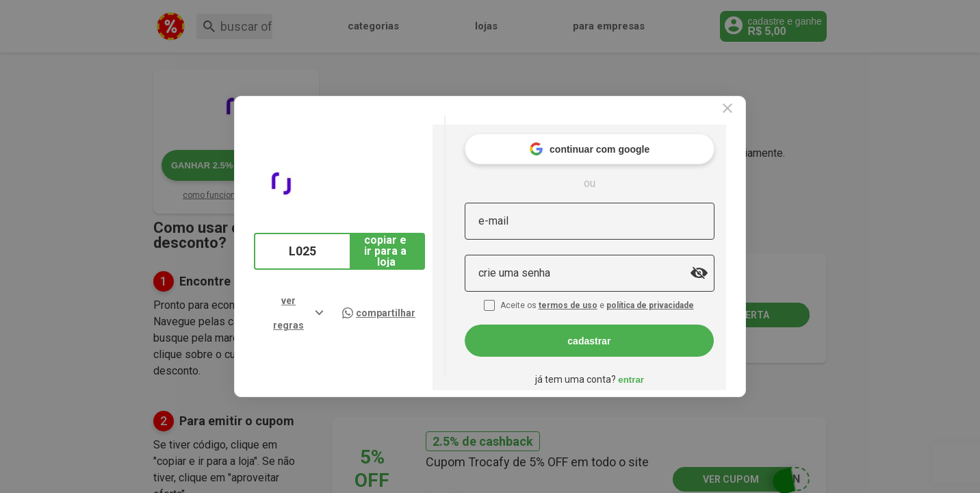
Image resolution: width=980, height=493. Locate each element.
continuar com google (618, 137)
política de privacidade (680, 293)
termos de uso (598, 293)
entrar (660, 367)
